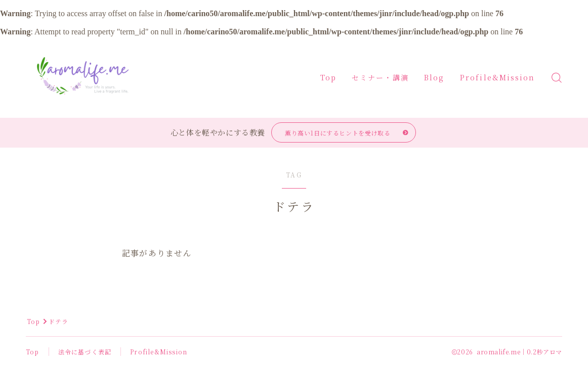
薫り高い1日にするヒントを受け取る (338, 133)
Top (328, 77)
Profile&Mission (498, 77)
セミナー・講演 (380, 77)
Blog (434, 77)
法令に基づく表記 (85, 352)
